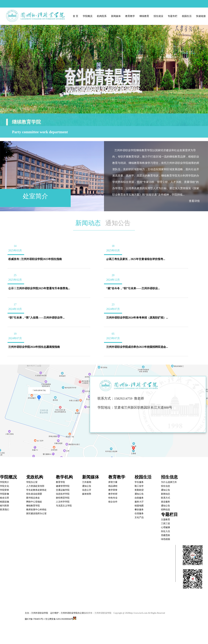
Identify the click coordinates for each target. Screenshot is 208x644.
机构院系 (102, 16)
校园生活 (187, 16)
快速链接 (201, 16)
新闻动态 (88, 223)
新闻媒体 (116, 16)
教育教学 (130, 16)
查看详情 (194, 201)
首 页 (76, 16)
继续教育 (144, 16)
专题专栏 (173, 16)
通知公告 (118, 223)
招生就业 (158, 16)
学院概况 (88, 16)
